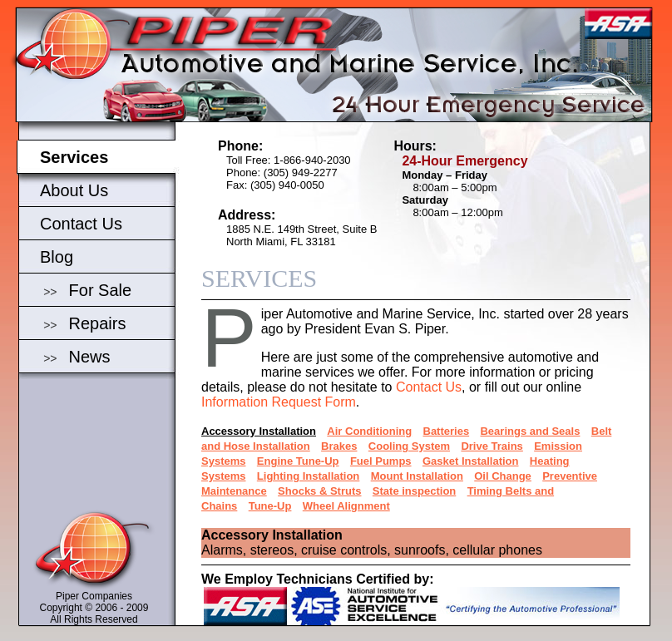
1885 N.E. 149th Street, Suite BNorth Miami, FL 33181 (301, 235)
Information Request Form (279, 402)
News (90, 357)
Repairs (98, 323)
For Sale (101, 290)
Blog (57, 257)
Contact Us (81, 224)
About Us (74, 190)
